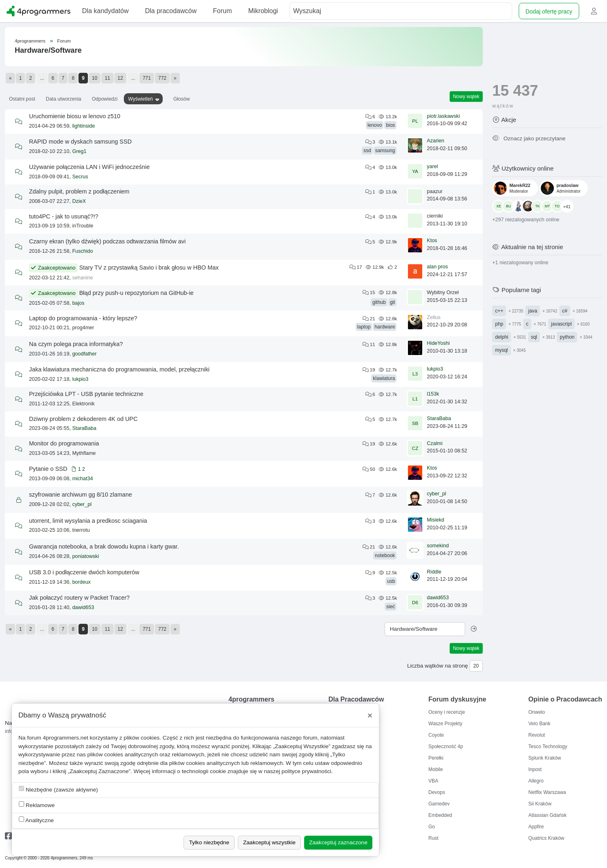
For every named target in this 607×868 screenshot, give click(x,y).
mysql (501, 350)
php (499, 324)
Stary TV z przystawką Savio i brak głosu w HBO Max (149, 268)
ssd (367, 151)
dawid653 (83, 607)
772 (162, 78)
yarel (432, 166)
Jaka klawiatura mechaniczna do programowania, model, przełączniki (119, 369)
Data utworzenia (64, 99)
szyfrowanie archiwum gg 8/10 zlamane (81, 495)
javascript (561, 324)
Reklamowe (37, 805)
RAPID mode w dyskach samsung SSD (80, 142)
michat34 (83, 479)
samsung (385, 151)
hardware (385, 327)
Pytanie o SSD (48, 469)
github (379, 302)
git (393, 302)
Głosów (181, 99)
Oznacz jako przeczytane (529, 138)
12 (120, 78)
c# (565, 311)
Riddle (434, 572)
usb (391, 581)
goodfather (85, 354)
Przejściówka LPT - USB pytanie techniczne (86, 394)
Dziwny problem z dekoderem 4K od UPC (83, 419)
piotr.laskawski (443, 116)
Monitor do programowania (64, 443)
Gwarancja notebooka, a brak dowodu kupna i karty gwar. (104, 546)
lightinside (84, 126)
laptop (364, 327)
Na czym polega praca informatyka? (76, 344)
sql (534, 337)
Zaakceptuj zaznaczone (338, 842)
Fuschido (83, 251)
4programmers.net (66, 738)
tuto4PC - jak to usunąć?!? (64, 216)
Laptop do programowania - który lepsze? (83, 318)
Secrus (80, 177)
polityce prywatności (307, 771)
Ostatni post (22, 99)
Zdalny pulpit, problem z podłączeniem (79, 191)
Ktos (432, 241)
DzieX (79, 201)
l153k (433, 394)
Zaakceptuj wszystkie (269, 842)
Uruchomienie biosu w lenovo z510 (75, 116)
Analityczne (36, 820)
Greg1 (80, 151)
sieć (391, 607)
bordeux (82, 582)
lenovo (375, 125)
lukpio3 (81, 379)
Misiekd (435, 520)
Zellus (433, 317)
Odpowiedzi (105, 99)
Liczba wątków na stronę (438, 666)
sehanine (83, 278)
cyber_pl (82, 504)
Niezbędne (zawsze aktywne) (58, 789)
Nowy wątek (466, 97)
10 (95, 78)
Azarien (435, 141)
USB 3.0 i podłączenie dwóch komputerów (84, 572)
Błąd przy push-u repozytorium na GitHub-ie (137, 293)
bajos (78, 303)
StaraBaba (84, 428)
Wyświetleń (140, 99)
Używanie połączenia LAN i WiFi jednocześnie (89, 167)
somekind (438, 546)
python (567, 337)
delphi (502, 337)
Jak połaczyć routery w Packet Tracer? (79, 598)
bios (390, 125)
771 (147, 78)
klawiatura (384, 378)
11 (107, 78)
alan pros (437, 267)
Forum (64, 41)
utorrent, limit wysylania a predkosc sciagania (88, 521)
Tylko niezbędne (209, 842)
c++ (499, 311)
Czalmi (435, 443)
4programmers (30, 41)
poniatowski (86, 556)
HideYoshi (438, 343)
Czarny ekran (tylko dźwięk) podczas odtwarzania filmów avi (107, 241)
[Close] (370, 715)
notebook (385, 555)
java (533, 311)
